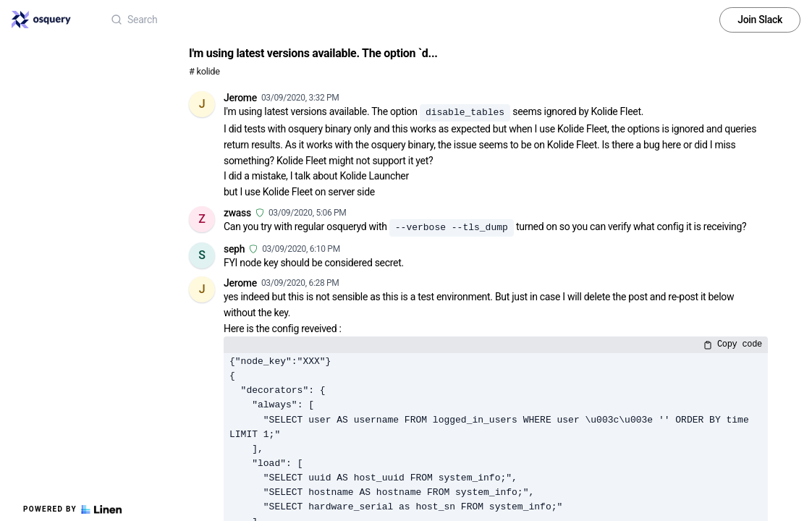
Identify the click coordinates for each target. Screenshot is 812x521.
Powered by (72, 509)
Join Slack (760, 20)
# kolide (204, 71)
